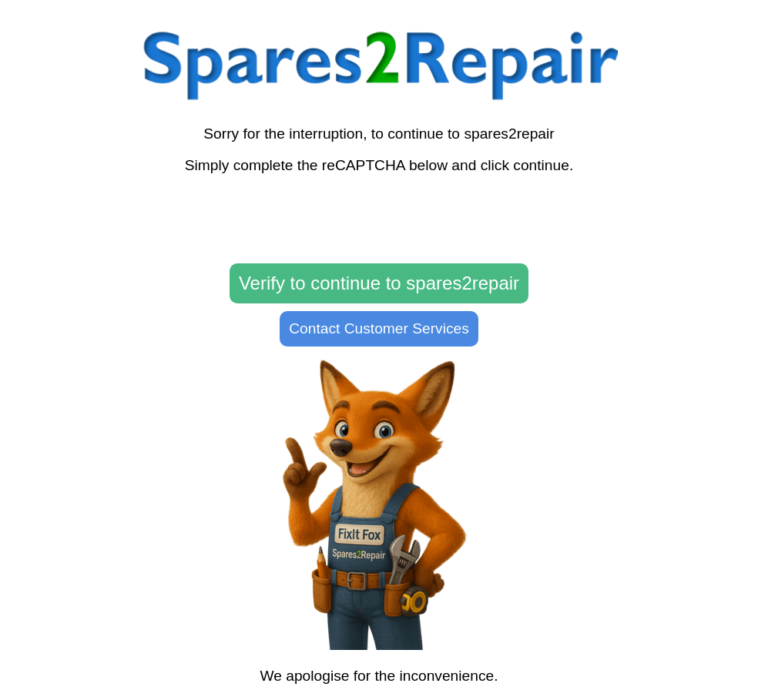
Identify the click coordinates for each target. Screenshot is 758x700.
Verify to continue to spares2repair (379, 283)
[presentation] (379, 219)
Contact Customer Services (379, 328)
